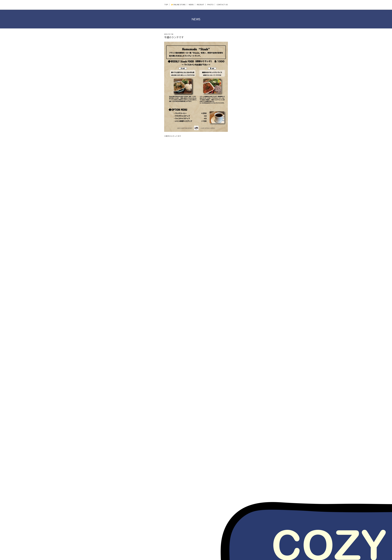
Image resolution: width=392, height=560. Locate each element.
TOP (166, 5)
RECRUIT (201, 5)
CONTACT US (222, 5)
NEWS (191, 5)
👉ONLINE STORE (178, 5)
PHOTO (210, 5)
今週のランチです (174, 37)
